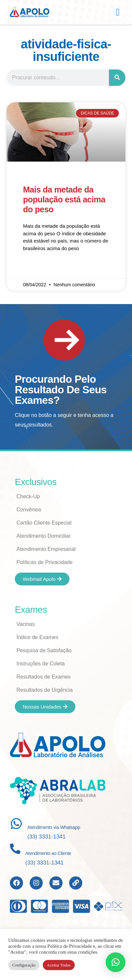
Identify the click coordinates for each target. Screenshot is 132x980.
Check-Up (28, 496)
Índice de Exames (37, 637)
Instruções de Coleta (41, 664)
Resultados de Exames (44, 677)
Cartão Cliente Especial (44, 523)
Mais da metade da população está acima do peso (64, 199)
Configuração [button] (24, 965)
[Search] (117, 78)
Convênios (29, 510)
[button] (118, 12)
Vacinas (26, 624)
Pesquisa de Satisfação (44, 650)
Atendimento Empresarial (46, 549)
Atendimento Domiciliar (44, 536)
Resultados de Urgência (45, 690)
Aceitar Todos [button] (59, 965)
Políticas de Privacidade (45, 562)
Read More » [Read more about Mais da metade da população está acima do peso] (37, 268)
